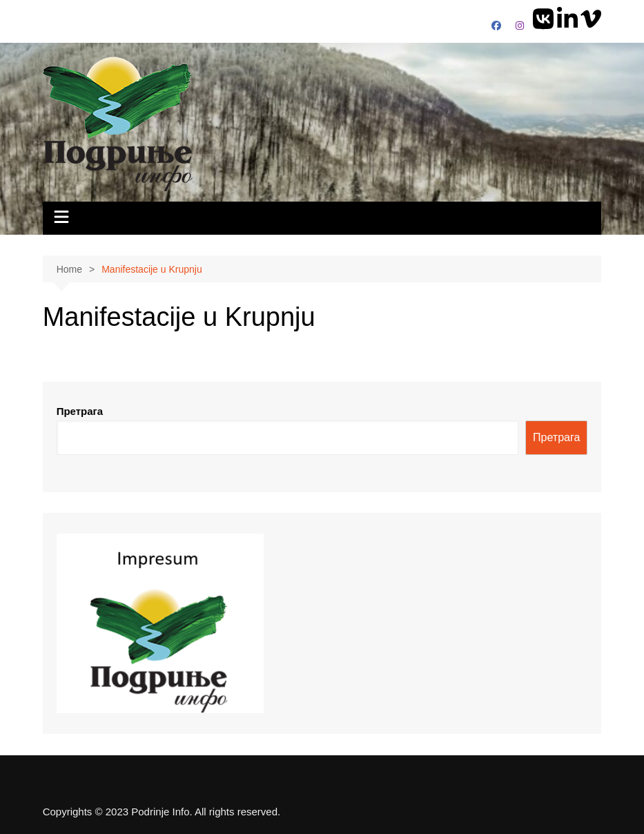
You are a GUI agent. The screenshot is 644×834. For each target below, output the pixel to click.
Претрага (80, 411)
